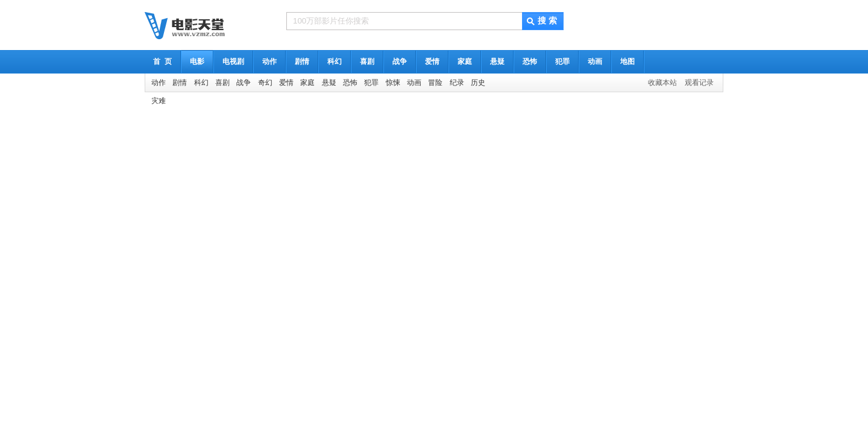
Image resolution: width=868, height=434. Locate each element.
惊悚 (393, 83)
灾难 (159, 101)
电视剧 (233, 61)
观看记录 (699, 83)
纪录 (457, 83)
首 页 (162, 61)
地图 (627, 61)
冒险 (435, 83)
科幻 (335, 61)
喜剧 (367, 61)
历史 (478, 83)
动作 (269, 61)
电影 (197, 61)
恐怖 (530, 61)
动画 (595, 61)
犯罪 (562, 61)
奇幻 (265, 83)
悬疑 (497, 61)
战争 (400, 61)
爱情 (432, 61)
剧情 (302, 61)
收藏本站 (662, 83)
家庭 (465, 61)
